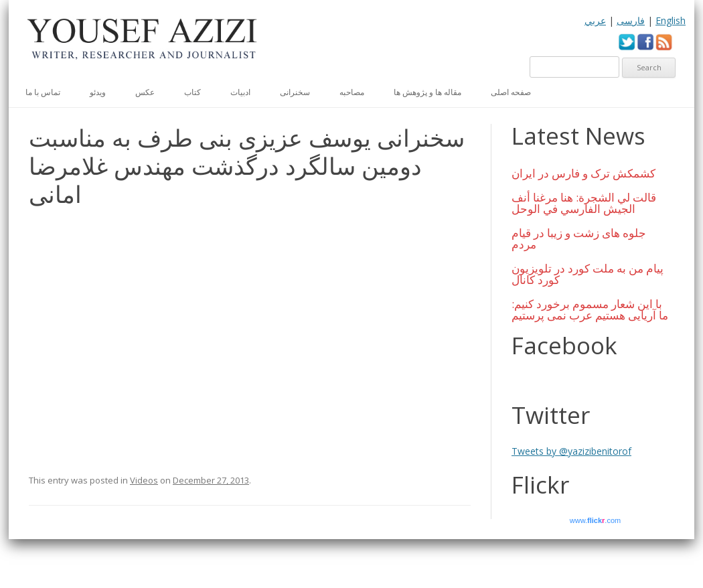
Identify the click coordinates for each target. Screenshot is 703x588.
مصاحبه (352, 92)
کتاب (192, 92)
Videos (144, 480)
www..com (595, 520)
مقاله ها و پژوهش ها (427, 92)
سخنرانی (295, 92)
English (671, 20)
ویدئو (98, 92)
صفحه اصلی (511, 92)
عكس (145, 92)
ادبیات (240, 92)
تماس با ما (43, 92)
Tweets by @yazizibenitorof (571, 451)
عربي (595, 20)
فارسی (631, 20)
